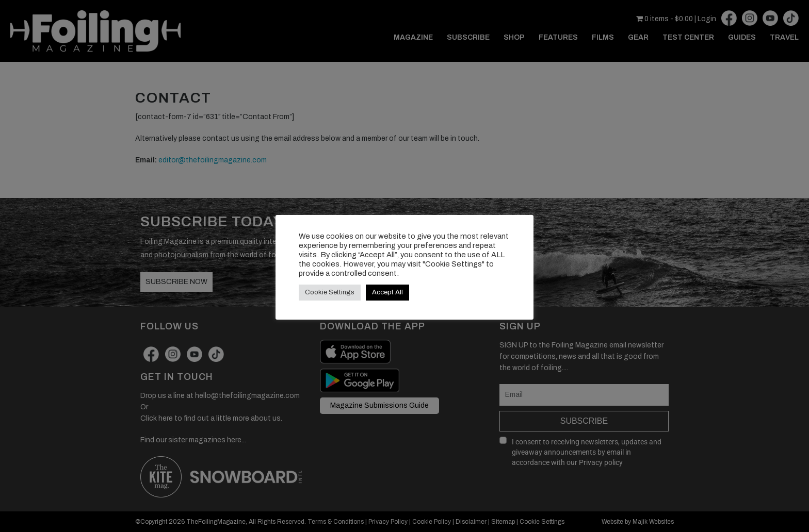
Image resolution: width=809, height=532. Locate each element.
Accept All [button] (387, 292)
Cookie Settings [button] (330, 292)
